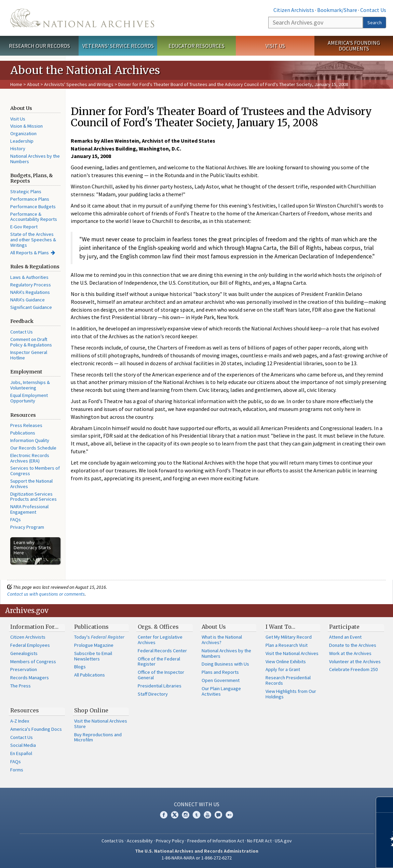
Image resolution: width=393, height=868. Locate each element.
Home (16, 84)
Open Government (221, 680)
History (18, 148)
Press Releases (26, 425)
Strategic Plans (26, 191)
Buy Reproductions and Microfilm (98, 737)
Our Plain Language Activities (221, 691)
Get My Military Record (289, 637)
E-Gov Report (24, 227)
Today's (99, 637)
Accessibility (140, 841)
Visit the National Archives (292, 653)
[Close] (385, 805)
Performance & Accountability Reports (34, 217)
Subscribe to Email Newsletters (93, 656)
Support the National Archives (31, 484)
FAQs (16, 520)
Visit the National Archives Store (101, 724)
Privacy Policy (170, 841)
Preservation (24, 669)
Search (375, 23)
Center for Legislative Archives (160, 640)
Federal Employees (30, 645)
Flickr (229, 815)
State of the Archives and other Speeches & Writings (33, 240)
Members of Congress (33, 661)
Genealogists (24, 653)
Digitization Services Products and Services (33, 497)
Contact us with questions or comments (46, 594)
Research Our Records (39, 46)
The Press (21, 686)
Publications (23, 433)
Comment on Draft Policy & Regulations (31, 342)
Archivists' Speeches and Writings (79, 84)
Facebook (164, 815)
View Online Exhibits (286, 661)
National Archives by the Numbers (35, 159)
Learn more (332, 856)
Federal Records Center (162, 651)
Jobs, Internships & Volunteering (30, 385)
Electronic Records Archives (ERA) (30, 458)
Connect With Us (197, 804)
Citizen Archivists (294, 10)
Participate (344, 627)
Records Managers (30, 678)
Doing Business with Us (225, 664)
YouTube (207, 815)
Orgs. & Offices (158, 627)
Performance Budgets (33, 207)
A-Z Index (20, 721)
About (33, 84)
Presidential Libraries (160, 686)
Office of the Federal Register (159, 661)
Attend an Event (345, 637)
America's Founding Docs (36, 729)
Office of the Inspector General (161, 675)
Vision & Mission (26, 126)
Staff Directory (153, 694)
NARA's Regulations (30, 292)
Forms (17, 770)
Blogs (80, 667)
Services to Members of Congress (35, 471)
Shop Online (91, 710)
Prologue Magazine (94, 645)
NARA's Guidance (28, 300)
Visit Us (275, 46)
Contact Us (373, 10)
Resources (25, 710)
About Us (214, 627)
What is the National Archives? (222, 640)
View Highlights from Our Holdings (291, 694)
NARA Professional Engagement (29, 509)
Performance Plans (30, 199)
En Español (21, 753)
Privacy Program (27, 527)
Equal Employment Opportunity (29, 398)
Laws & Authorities (29, 277)
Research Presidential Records (288, 680)
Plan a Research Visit (287, 645)
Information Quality (30, 440)
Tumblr (196, 815)
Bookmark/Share (337, 10)
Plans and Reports (220, 672)
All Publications (90, 675)
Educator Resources (196, 46)
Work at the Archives (350, 653)
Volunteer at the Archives (355, 661)
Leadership (22, 141)
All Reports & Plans (30, 253)
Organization (23, 133)
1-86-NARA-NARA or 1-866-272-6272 (197, 858)
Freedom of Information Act (216, 841)
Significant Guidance (31, 307)
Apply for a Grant (283, 669)
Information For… (34, 627)
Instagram (186, 815)
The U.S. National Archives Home (82, 18)
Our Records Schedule (33, 448)
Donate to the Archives (353, 645)
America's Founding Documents (354, 46)
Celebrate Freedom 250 (353, 669)
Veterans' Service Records (118, 46)
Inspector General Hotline (29, 355)
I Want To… (280, 627)
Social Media (23, 745)
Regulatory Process (31, 285)
